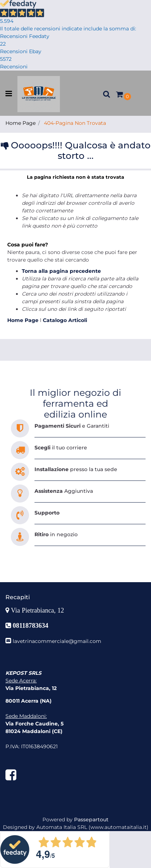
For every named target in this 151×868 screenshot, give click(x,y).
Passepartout (91, 820)
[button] (107, 94)
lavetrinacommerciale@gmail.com (57, 641)
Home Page (21, 123)
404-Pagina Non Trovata (75, 123)
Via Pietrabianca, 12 (38, 610)
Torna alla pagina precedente (61, 271)
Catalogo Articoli (65, 320)
